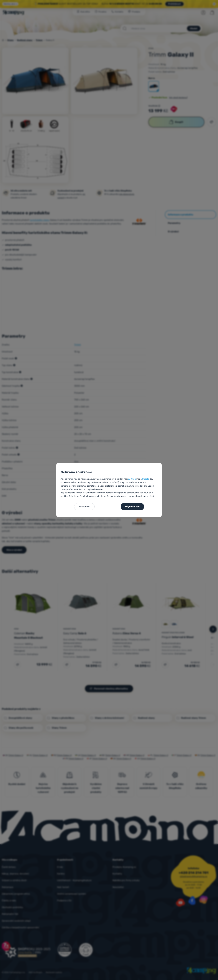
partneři (132, 479)
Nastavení (84, 507)
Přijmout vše (132, 507)
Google (145, 479)
